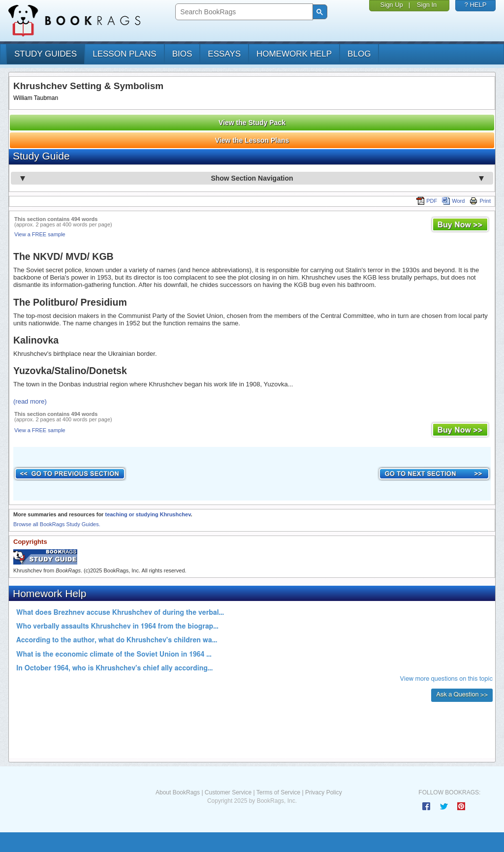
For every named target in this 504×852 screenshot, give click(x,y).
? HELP (476, 5)
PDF (427, 201)
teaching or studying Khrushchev (148, 514)
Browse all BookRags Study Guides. (57, 524)
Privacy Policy (324, 792)
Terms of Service (278, 792)
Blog (359, 54)
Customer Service (228, 792)
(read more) (30, 401)
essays (224, 54)
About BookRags (178, 792)
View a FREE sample (40, 234)
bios (182, 54)
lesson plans (124, 54)
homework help (294, 54)
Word (453, 201)
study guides (46, 54)
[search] (243, 12)
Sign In (427, 5)
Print (480, 201)
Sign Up (392, 5)
